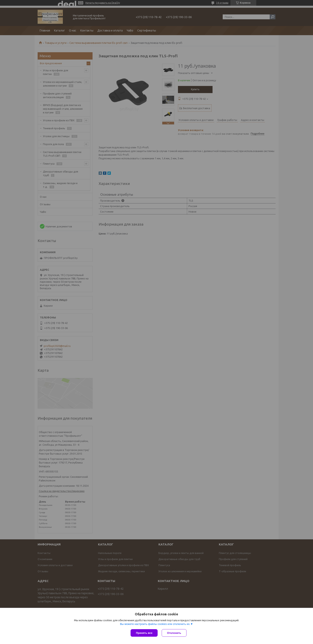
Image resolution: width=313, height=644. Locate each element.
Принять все (144, 633)
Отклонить (174, 633)
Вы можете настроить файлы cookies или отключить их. (155, 624)
